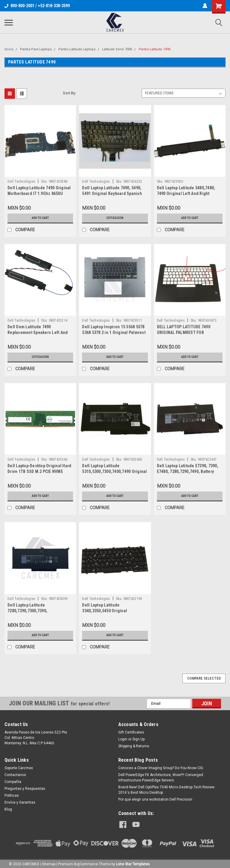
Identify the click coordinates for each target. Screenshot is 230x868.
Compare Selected (204, 678)
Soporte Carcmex (19, 768)
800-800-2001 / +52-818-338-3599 (37, 6)
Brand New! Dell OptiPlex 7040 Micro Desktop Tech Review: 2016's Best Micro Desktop (167, 790)
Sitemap (49, 862)
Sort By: (69, 93)
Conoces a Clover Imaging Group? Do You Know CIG (161, 768)
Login (123, 739)
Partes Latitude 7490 (155, 49)
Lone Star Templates (133, 862)
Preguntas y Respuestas (25, 789)
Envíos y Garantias (20, 802)
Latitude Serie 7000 (117, 49)
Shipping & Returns (134, 746)
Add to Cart (40, 218)
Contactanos (15, 775)
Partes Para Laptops (36, 49)
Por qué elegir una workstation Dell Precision (155, 799)
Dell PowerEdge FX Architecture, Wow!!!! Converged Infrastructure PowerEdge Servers (161, 778)
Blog (8, 809)
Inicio (9, 49)
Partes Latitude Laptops (77, 49)
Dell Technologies (21, 182)
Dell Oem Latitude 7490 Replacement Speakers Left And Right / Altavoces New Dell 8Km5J (39, 332)
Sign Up (139, 739)
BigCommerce (86, 862)
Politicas (12, 796)
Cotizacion (115, 218)
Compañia (13, 782)
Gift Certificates (131, 732)
